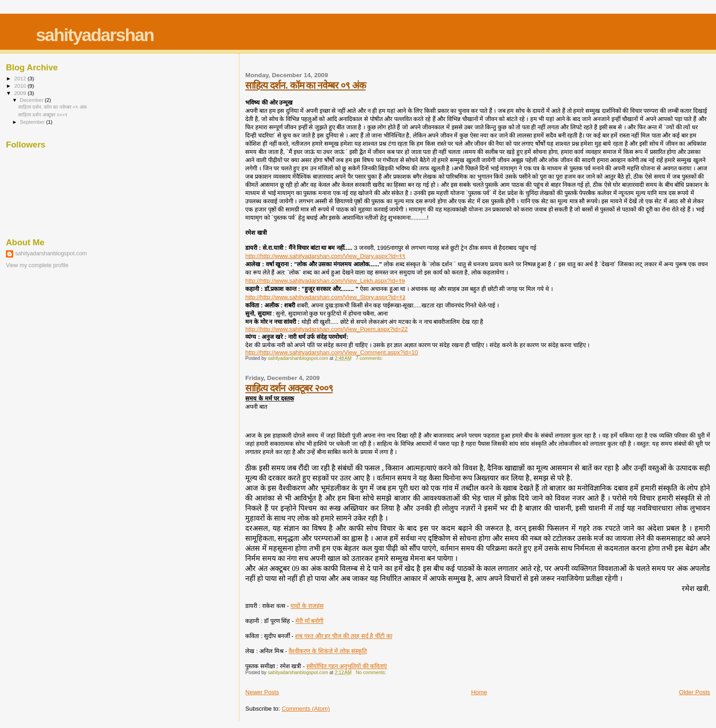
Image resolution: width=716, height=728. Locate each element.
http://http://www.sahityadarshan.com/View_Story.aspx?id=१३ (325, 297)
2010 (21, 86)
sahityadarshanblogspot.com (51, 253)
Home (479, 692)
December (32, 100)
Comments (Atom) (306, 709)
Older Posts (695, 692)
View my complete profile (37, 265)
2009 (21, 93)
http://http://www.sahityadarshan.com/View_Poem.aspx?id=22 (326, 329)
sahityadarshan (95, 35)
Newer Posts (262, 692)
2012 (21, 78)
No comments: (372, 673)
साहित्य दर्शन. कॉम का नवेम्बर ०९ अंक (305, 85)
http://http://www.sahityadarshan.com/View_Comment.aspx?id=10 (332, 352)
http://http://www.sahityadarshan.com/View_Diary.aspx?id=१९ (325, 256)
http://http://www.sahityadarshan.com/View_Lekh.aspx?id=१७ (325, 281)
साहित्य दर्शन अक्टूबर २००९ (289, 388)
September (33, 122)
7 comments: (370, 358)
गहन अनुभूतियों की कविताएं (347, 666)
